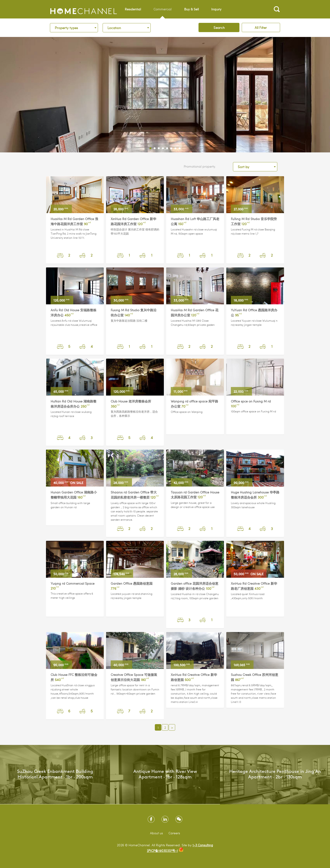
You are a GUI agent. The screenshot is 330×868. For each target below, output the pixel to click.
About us (156, 833)
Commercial (162, 13)
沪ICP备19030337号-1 (162, 851)
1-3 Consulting (203, 845)
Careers (174, 833)
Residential (133, 9)
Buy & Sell (191, 9)
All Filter (261, 27)
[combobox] (74, 28)
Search (219, 27)
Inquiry (216, 9)
